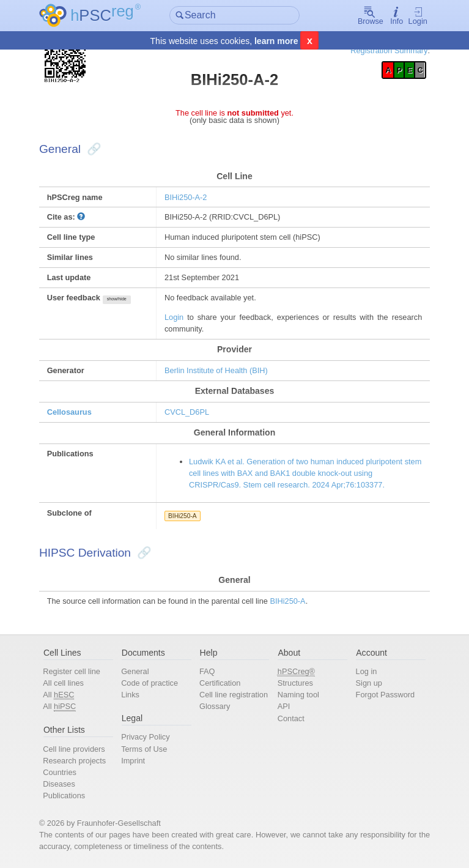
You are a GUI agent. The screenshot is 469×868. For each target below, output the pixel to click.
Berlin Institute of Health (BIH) (216, 370)
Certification (220, 683)
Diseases (59, 784)
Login (418, 16)
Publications (64, 796)
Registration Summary (389, 50)
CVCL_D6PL (187, 412)
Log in (367, 671)
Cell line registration (234, 695)
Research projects (74, 761)
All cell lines (63, 683)
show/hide (117, 299)
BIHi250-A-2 (186, 197)
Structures (295, 683)
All (58, 695)
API (284, 706)
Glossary (215, 706)
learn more (276, 41)
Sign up (369, 683)
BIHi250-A (183, 516)
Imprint (133, 761)
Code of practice (150, 683)
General (135, 671)
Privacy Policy (145, 737)
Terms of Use (144, 749)
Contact (291, 718)
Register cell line (72, 671)
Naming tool (298, 695)
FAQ (207, 671)
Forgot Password (386, 695)
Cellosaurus (69, 412)
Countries (60, 772)
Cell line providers (74, 749)
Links (130, 695)
